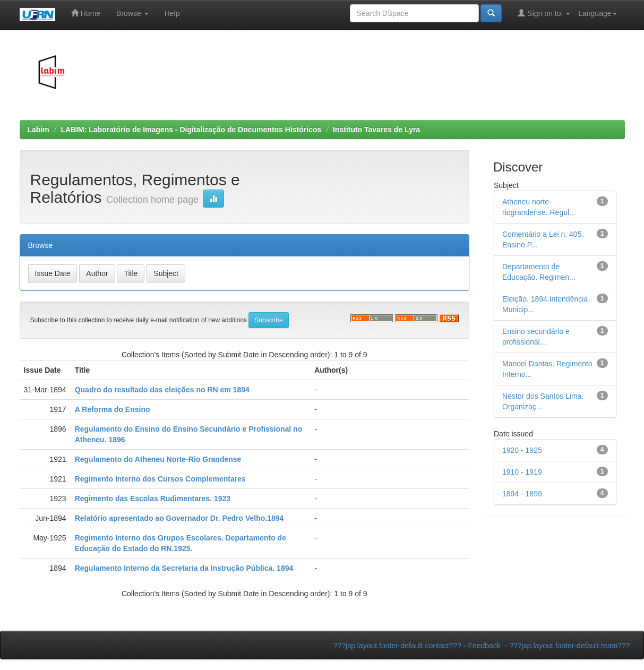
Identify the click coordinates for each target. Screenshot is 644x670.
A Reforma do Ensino (113, 409)
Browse (132, 13)
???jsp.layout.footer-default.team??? (569, 646)
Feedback (484, 646)
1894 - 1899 (522, 494)
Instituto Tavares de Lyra (376, 130)
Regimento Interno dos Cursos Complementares (160, 479)
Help (172, 13)
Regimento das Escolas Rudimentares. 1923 (153, 499)
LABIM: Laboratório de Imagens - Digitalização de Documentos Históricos (191, 130)
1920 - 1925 (522, 450)
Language (597, 13)
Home (86, 13)
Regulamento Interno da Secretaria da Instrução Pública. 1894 (184, 568)
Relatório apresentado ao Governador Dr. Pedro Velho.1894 (179, 518)
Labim (38, 130)
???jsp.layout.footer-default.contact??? (397, 646)
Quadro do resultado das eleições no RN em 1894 (162, 390)
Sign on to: (544, 13)
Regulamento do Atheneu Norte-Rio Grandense (158, 459)
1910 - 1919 (522, 472)
